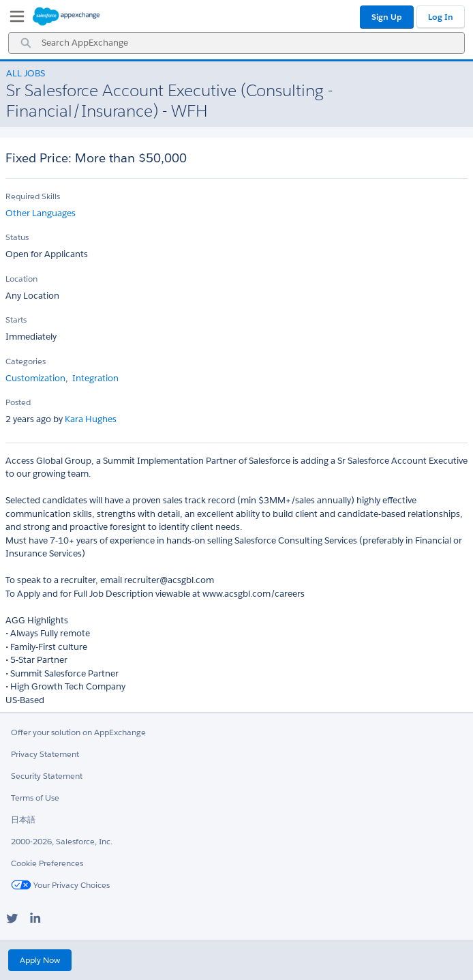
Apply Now (40, 960)
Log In (441, 17)
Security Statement (47, 776)
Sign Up (387, 17)
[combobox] (236, 43)
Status (17, 237)
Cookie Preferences (47, 863)
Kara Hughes (90, 419)
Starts (16, 320)
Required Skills (33, 196)
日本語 (23, 819)
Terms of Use (35, 798)
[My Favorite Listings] (14, 19)
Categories (26, 361)
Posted (18, 402)
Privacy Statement (45, 754)
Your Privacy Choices (60, 885)
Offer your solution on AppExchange (78, 732)
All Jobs (26, 73)
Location (21, 279)
